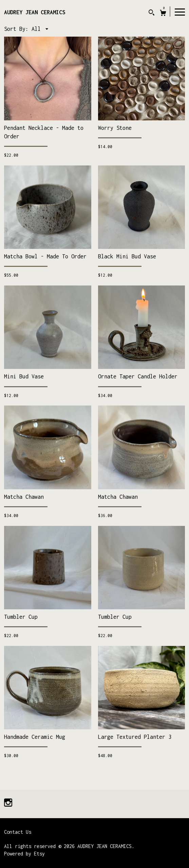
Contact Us (18, 832)
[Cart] (163, 14)
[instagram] (8, 803)
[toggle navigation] (180, 12)
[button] (40, 29)
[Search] (152, 13)
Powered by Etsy (24, 854)
